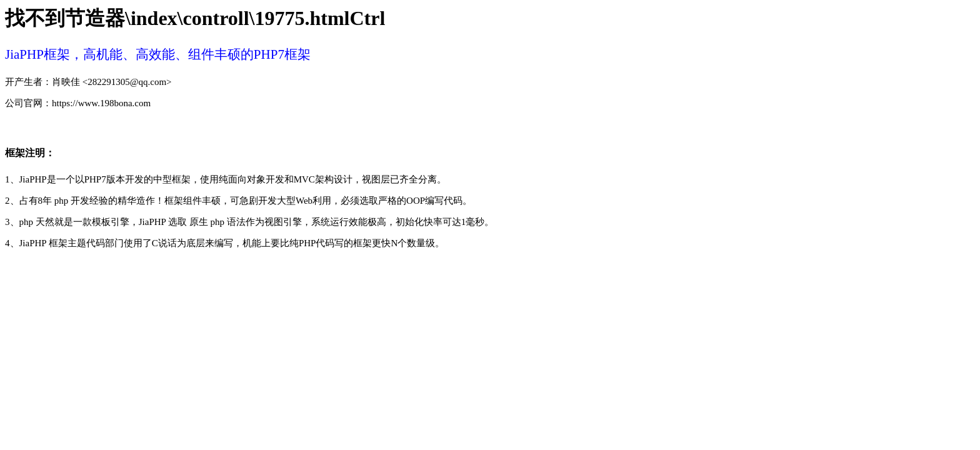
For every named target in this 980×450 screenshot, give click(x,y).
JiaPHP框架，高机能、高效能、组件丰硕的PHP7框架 (158, 54)
